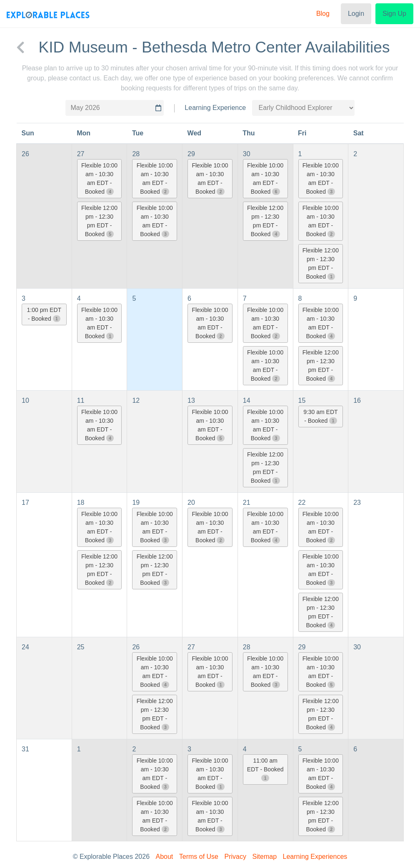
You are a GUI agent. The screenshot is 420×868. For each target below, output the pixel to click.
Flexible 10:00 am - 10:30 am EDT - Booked (99, 178)
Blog (323, 14)
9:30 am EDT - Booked (320, 416)
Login (356, 14)
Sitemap (264, 857)
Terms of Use (199, 857)
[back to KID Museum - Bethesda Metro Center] (20, 47)
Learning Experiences (315, 857)
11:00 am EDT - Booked (265, 769)
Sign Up (394, 14)
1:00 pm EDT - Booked (44, 314)
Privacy (235, 857)
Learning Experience (215, 108)
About (165, 857)
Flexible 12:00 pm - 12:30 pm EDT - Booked (99, 221)
